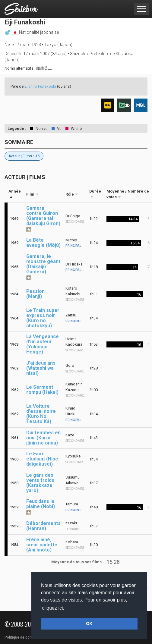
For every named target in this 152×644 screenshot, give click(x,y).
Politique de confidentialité (27, 637)
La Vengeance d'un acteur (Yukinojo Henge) (43, 344)
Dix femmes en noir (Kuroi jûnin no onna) (43, 438)
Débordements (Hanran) (43, 526)
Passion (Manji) (35, 294)
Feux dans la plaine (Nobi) (41, 504)
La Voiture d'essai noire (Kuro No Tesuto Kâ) (41, 414)
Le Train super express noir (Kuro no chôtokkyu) (43, 318)
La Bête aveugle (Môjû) (43, 243)
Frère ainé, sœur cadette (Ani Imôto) (42, 545)
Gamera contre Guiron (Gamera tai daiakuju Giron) (43, 216)
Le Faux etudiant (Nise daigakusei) (42, 459)
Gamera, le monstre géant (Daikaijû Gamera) (43, 264)
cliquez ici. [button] (53, 608)
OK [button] (89, 624)
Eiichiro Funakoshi (40, 86)
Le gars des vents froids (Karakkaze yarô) (40, 483)
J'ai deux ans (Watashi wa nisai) (41, 368)
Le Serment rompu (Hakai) (42, 390)
